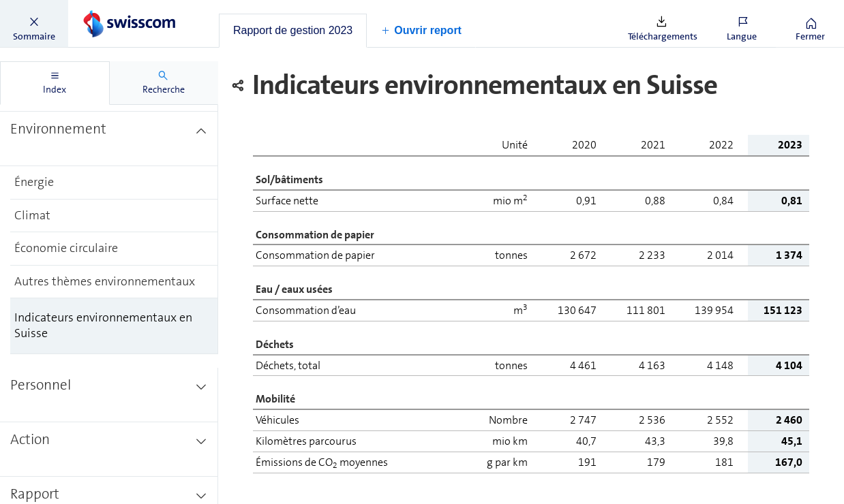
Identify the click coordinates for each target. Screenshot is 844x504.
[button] (34, 24)
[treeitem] (109, 139)
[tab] (293, 31)
